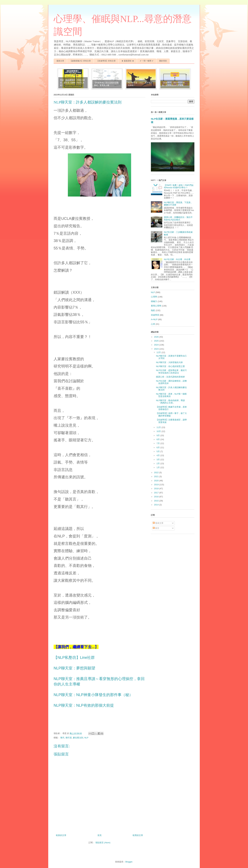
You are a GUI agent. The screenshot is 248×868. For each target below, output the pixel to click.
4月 (158, 455)
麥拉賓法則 (78, 738)
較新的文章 (61, 835)
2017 (157, 493)
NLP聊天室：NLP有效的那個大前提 (84, 705)
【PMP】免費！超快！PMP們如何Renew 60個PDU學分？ (179, 186)
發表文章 (158, 523)
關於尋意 (163, 61)
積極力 (154, 301)
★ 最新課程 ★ (128, 61)
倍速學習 (155, 315)
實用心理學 (156, 306)
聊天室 (69, 738)
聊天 (62, 738)
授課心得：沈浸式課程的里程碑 (170, 377)
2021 (157, 476)
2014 (157, 505)
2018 (157, 489)
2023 (157, 349)
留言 (156, 528)
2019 (157, 485)
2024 (157, 345)
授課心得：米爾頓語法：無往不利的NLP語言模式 (178, 218)
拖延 (153, 310)
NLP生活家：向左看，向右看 (177, 259)
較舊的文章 (138, 835)
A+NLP (154, 319)
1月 (158, 467)
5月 (158, 451)
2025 (157, 341)
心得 (153, 324)
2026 (157, 337)
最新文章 (60, 61)
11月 (159, 427)
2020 (157, 481)
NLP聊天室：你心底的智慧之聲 (170, 366)
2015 (157, 501)
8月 (158, 439)
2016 (157, 497)
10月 (159, 431)
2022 (157, 473)
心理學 (154, 297)
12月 (159, 352)
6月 (158, 447)
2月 (158, 463)
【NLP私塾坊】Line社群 (74, 657)
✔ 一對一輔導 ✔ (147, 61)
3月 (158, 460)
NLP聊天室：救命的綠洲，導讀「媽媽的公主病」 (170, 402)
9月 (158, 435)
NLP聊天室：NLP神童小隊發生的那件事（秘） (93, 695)
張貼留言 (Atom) (103, 843)
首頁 (99, 835)
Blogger (129, 862)
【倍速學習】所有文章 (106, 61)
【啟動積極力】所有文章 (80, 61)
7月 (158, 443)
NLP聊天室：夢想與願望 (74, 668)
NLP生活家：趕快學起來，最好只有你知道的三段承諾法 (171, 372)
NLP (86, 738)
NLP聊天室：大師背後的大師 (169, 362)
